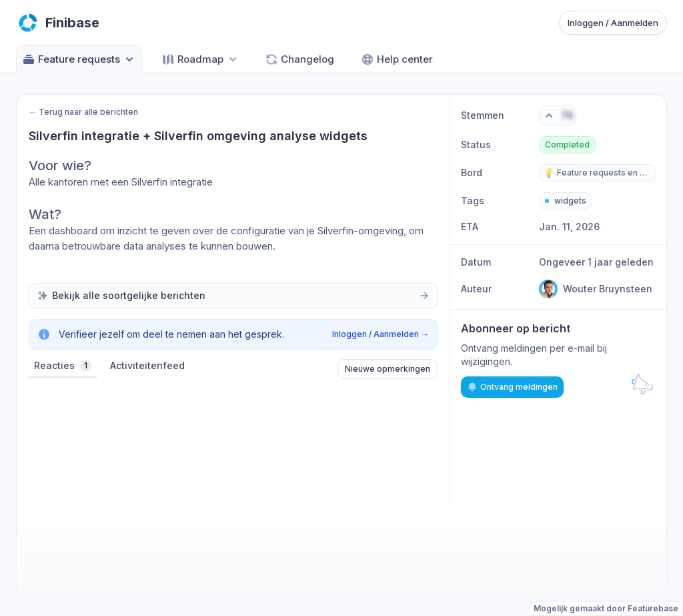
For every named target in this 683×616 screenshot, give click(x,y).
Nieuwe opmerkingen (388, 369)
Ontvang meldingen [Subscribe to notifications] (512, 387)
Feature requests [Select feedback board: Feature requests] (79, 59)
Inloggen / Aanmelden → (381, 334)
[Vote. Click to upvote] (558, 115)
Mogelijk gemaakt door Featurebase (606, 608)
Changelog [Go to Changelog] (299, 59)
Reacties (63, 366)
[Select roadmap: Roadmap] (200, 59)
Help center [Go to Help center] (397, 59)
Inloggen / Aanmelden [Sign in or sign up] (613, 23)
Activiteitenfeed (147, 365)
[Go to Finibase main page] (58, 23)
